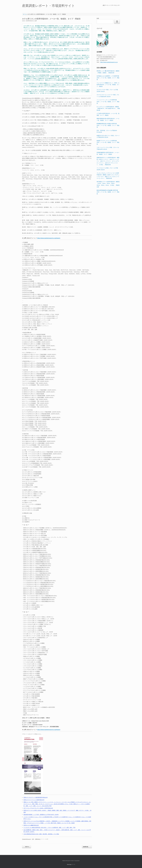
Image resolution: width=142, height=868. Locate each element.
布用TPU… (27, 847)
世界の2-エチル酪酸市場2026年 (31, 825)
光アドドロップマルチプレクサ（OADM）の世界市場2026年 (38, 808)
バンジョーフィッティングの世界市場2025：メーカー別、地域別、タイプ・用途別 (108, 102)
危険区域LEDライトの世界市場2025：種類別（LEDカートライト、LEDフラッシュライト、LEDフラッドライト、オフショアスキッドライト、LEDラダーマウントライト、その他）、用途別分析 (108, 161)
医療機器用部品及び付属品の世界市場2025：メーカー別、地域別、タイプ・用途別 (108, 125)
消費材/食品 (38, 839)
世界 (33, 839)
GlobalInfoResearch (27, 839)
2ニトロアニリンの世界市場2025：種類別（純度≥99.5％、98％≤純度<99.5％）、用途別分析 (108, 108)
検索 (98, 18)
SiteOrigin (69, 864)
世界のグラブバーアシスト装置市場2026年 (34, 800)
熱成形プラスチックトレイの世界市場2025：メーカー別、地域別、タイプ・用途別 (108, 142)
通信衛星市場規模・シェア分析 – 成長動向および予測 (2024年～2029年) (41, 815)
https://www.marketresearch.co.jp (109, 62)
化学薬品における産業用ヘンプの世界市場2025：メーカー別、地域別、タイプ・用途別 (108, 78)
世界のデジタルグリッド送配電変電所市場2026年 (36, 797)
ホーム (25, 14)
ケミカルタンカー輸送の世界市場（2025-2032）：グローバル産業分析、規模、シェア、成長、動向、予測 (49, 827)
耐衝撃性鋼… (87, 847)
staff (36, 21)
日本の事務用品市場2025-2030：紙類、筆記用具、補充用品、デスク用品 (41, 834)
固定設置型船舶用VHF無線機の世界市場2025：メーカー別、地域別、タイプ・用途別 (108, 192)
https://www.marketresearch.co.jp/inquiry (49, 238)
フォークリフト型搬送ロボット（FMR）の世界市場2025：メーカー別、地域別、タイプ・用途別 (108, 85)
